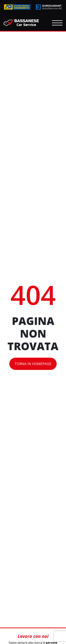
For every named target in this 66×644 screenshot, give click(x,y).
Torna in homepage (33, 364)
